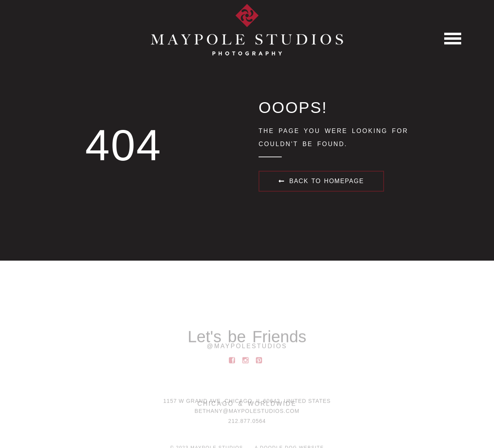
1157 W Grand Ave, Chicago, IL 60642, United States (247, 402)
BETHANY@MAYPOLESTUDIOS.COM (247, 412)
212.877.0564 (247, 422)
